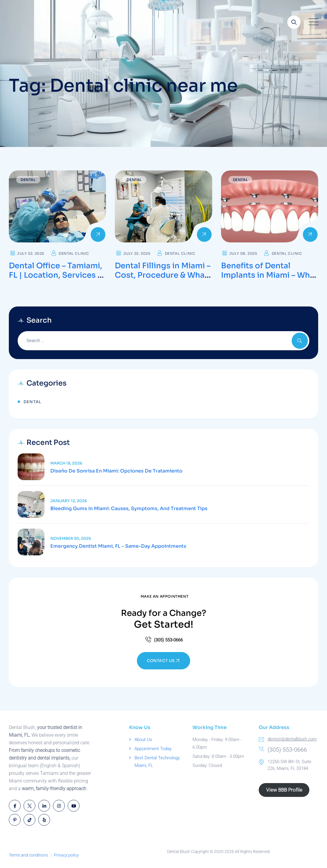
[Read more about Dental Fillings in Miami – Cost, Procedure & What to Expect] (163, 206)
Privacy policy (66, 855)
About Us (143, 740)
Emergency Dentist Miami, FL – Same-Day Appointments (118, 546)
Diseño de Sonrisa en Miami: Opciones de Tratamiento (116, 471)
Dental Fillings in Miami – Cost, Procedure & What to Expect (163, 275)
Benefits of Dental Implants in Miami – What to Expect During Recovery (269, 280)
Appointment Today (153, 749)
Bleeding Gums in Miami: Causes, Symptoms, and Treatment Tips (129, 509)
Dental (28, 180)
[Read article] (31, 467)
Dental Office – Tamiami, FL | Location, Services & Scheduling (56, 275)
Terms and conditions (28, 855)
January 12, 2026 (69, 501)
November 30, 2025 (71, 538)
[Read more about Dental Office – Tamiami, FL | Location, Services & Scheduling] (57, 206)
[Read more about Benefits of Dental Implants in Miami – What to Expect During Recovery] (270, 206)
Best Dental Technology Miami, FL (157, 762)
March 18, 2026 (66, 463)
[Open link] (294, 22)
